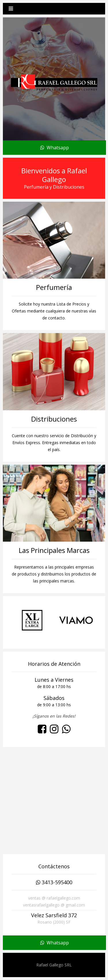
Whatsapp (55, 148)
